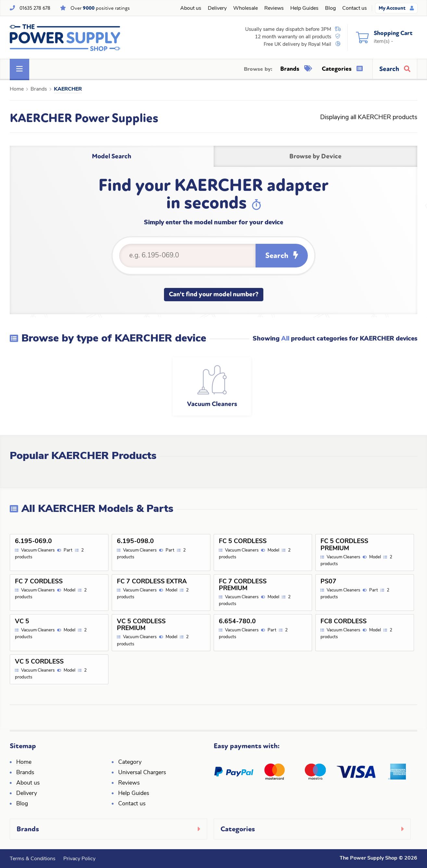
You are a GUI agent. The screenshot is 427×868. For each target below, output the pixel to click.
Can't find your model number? (214, 294)
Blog (330, 8)
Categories (342, 69)
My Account (396, 8)
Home (17, 89)
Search (282, 256)
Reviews (274, 8)
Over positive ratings (100, 8)
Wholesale (245, 8)
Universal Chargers (142, 773)
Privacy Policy (79, 859)
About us (191, 8)
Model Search (112, 156)
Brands (296, 69)
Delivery (217, 8)
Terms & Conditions (33, 859)
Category (130, 762)
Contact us (355, 8)
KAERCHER (68, 89)
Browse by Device (315, 156)
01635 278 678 (35, 8)
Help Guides (304, 8)
